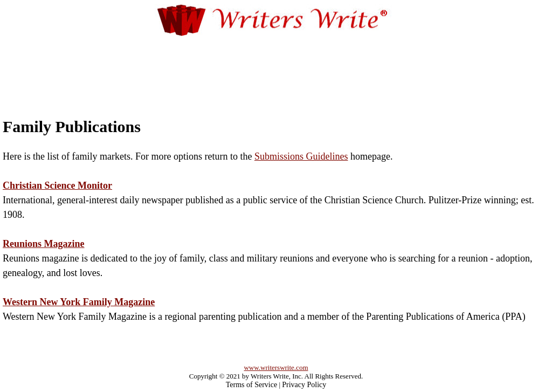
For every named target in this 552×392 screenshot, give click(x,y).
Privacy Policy (304, 385)
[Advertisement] (276, 66)
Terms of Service (251, 385)
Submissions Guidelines (301, 156)
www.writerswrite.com (276, 367)
